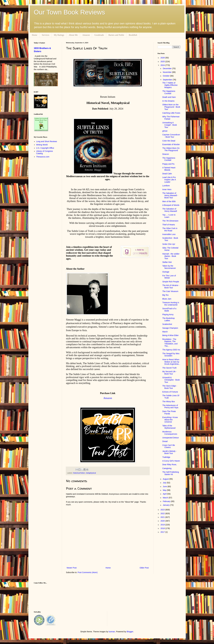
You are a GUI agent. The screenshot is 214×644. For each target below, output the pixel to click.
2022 (163, 513)
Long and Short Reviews (47, 141)
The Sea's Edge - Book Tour (170, 387)
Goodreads (99, 35)
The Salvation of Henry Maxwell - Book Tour (170, 195)
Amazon (86, 35)
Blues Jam (167, 299)
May (165, 490)
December (167, 68)
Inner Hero (167, 189)
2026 (163, 58)
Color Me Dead (169, 141)
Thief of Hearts (169, 225)
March (165, 332)
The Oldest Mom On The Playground (171, 149)
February (167, 501)
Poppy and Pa (168, 164)
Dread (165, 441)
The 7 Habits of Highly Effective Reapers (170, 85)
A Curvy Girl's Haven (171, 461)
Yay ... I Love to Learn (169, 216)
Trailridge (166, 457)
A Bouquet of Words (171, 205)
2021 (163, 517)
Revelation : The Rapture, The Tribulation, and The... (170, 343)
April (165, 494)
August (166, 479)
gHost (165, 131)
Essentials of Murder (171, 144)
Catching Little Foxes (171, 113)
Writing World (42, 145)
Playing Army (168, 314)
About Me (73, 35)
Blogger (130, 632)
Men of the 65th (169, 201)
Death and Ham (169, 97)
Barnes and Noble (116, 35)
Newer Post (72, 568)
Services (46, 35)
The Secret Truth (169, 368)
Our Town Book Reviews (69, 12)
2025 (163, 62)
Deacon (166, 154)
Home (35, 35)
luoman (112, 632)
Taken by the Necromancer (169, 267)
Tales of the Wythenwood (169, 427)
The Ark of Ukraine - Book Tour (171, 286)
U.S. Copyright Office (45, 148)
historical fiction (79, 473)
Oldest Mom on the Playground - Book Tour (171, 107)
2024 (163, 65)
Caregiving (167, 468)
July (165, 483)
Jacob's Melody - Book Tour (169, 452)
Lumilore (166, 186)
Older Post (144, 568)
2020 (163, 521)
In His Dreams (168, 101)
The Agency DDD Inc (171, 350)
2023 (163, 510)
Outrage (166, 272)
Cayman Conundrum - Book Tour (171, 136)
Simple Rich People (171, 282)
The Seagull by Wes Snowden (171, 355)
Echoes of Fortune (170, 392)
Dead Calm (167, 174)
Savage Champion (170, 328)
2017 (163, 532)
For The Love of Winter (169, 277)
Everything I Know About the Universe (170, 420)
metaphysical (91, 473)
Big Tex (165, 295)
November (167, 72)
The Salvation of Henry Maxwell (170, 210)
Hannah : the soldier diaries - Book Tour (171, 256)
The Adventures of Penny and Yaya (170, 406)
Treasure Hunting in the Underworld (171, 304)
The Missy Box (169, 402)
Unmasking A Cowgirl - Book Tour (170, 125)
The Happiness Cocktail (169, 92)
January (167, 505)
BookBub (133, 35)
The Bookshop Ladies (168, 319)
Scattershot (167, 324)
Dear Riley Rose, (170, 465)
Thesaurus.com (43, 157)
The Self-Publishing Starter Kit (171, 473)
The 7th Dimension (170, 221)
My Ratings (59, 35)
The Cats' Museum (170, 291)
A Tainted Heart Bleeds (169, 169)
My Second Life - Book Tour (169, 373)
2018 (163, 528)
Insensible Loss (169, 234)
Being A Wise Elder (170, 335)
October (167, 76)
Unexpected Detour (171, 438)
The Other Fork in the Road (170, 229)
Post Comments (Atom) (88, 572)
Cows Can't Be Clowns (169, 446)
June (165, 486)
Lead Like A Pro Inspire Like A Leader (169, 180)
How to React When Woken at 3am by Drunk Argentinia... (171, 362)
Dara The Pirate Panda (169, 412)
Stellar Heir (167, 262)
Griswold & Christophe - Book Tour (171, 380)
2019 (163, 525)
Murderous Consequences (170, 433)
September (168, 80)
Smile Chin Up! (169, 244)
